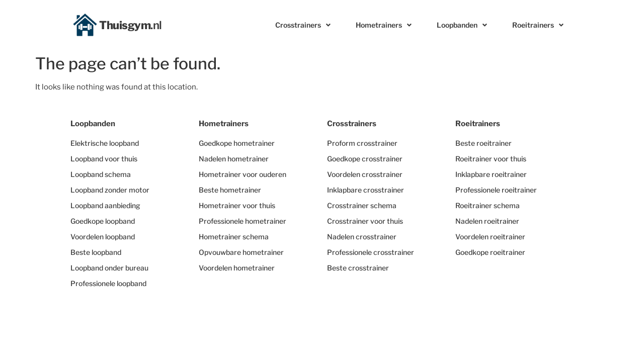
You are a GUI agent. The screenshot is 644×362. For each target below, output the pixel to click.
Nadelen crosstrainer (362, 237)
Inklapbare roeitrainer (491, 174)
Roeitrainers (538, 25)
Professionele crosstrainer (371, 252)
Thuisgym (131, 25)
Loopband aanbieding (105, 205)
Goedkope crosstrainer (365, 159)
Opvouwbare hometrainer (241, 252)
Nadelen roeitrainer (487, 221)
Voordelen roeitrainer (490, 237)
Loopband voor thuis (104, 159)
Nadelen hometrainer (234, 159)
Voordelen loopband (103, 237)
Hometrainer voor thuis (237, 205)
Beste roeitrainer (484, 143)
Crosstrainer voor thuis (365, 221)
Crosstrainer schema (362, 205)
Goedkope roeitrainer (490, 252)
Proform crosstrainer (362, 143)
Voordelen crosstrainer (365, 174)
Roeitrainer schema (488, 205)
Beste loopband (96, 252)
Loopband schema (101, 174)
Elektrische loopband (105, 143)
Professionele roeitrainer (496, 190)
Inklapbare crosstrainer (366, 190)
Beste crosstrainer (358, 268)
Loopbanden (462, 25)
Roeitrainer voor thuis (491, 159)
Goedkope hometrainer (237, 143)
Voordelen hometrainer (237, 268)
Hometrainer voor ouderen (243, 174)
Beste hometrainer (230, 190)
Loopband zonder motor (110, 190)
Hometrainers (384, 25)
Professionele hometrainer (243, 221)
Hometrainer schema (234, 237)
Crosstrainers (303, 25)
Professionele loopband (108, 283)
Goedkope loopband (103, 221)
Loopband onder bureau (109, 268)
